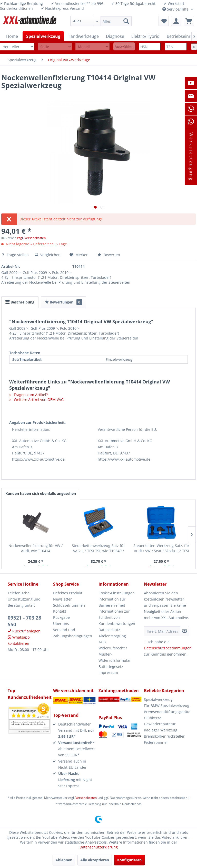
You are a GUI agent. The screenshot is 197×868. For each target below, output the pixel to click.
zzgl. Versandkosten (31, 238)
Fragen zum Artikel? (28, 395)
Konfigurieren (129, 860)
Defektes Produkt (68, 593)
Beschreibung (20, 302)
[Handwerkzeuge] (83, 36)
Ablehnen (64, 860)
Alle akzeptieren (95, 860)
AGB (102, 642)
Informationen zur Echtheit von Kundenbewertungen (117, 617)
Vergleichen (48, 255)
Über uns (61, 624)
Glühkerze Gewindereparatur (160, 721)
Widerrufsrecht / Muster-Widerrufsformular (115, 654)
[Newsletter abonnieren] (185, 631)
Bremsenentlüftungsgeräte (167, 712)
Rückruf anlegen (24, 631)
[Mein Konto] (176, 21)
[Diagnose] (115, 36)
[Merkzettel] (164, 21)
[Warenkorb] (189, 21)
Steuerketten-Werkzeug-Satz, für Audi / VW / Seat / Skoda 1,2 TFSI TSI (161, 548)
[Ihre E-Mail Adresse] (162, 631)
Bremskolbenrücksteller (164, 736)
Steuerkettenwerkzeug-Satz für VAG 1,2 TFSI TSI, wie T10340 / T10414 (98, 548)
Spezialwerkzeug (158, 699)
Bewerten (109, 255)
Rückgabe (61, 617)
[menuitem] (101, 21)
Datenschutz (109, 630)
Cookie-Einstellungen (117, 593)
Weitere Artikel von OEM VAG (36, 400)
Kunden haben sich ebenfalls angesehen (41, 493)
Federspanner (156, 742)
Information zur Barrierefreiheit (112, 602)
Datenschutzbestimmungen (168, 648)
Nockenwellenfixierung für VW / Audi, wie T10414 (36, 548)
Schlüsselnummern (70, 605)
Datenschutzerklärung (99, 847)
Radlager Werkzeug (161, 730)
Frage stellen (16, 255)
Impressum (108, 672)
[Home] (12, 36)
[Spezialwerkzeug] (43, 36)
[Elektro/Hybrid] (145, 36)
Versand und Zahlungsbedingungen (73, 633)
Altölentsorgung (112, 636)
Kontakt (60, 611)
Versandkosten (86, 798)
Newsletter (62, 599)
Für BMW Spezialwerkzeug (167, 706)
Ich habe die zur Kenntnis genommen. (168, 648)
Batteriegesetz (111, 666)
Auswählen (124, 46)
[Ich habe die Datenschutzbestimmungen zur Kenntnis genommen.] (146, 642)
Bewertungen (63, 302)
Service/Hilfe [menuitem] (176, 9)
